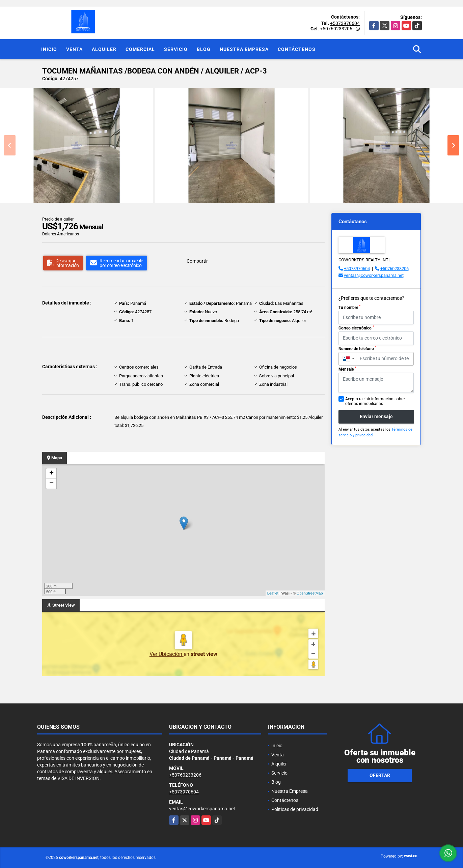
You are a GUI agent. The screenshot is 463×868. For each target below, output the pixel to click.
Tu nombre (349, 307)
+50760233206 (336, 29)
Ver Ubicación (167, 654)
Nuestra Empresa (244, 49)
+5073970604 (345, 23)
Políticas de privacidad (295, 809)
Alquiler (104, 49)
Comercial (140, 49)
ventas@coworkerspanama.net (374, 275)
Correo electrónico (356, 328)
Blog (204, 49)
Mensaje (347, 369)
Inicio (49, 49)
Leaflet (273, 593)
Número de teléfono (357, 348)
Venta (74, 49)
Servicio (176, 49)
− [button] (51, 484)
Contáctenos (297, 49)
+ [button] (51, 473)
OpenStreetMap (310, 593)
